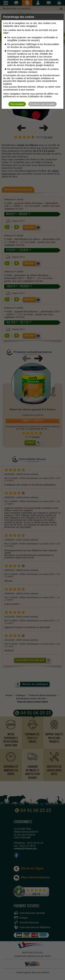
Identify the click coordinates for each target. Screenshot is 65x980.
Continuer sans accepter (42, 104)
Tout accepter (17, 104)
